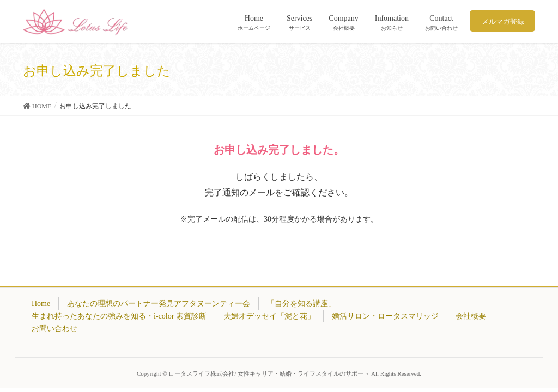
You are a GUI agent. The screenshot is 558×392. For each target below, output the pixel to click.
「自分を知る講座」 (301, 304)
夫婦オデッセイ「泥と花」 (269, 316)
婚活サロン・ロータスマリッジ (385, 316)
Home (41, 304)
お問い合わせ (54, 329)
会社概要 (471, 316)
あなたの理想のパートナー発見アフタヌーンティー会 (159, 304)
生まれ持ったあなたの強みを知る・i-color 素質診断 (119, 316)
